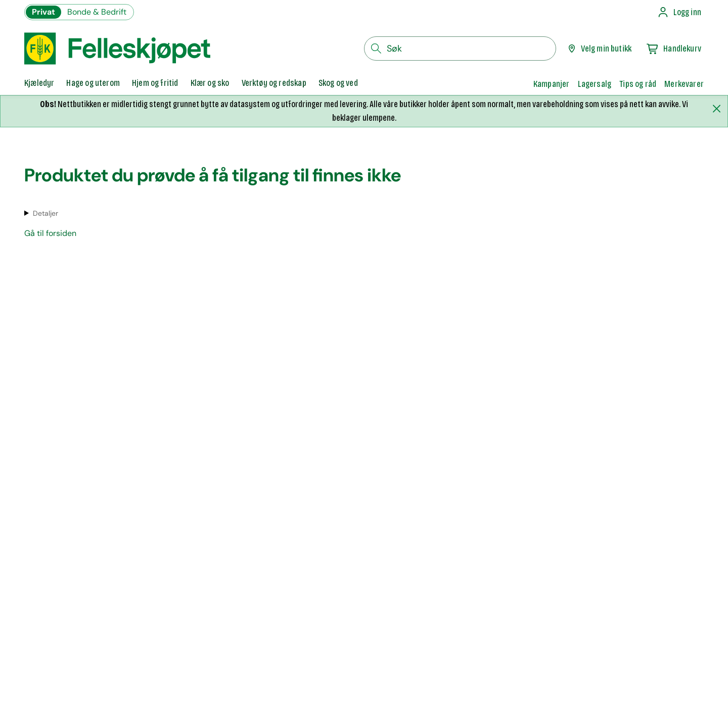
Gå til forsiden (50, 233)
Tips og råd (638, 84)
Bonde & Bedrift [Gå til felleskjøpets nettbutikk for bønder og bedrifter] (97, 12)
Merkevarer (684, 84)
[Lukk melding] (716, 109)
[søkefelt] (460, 49)
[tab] (39, 84)
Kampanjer (552, 84)
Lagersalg (595, 84)
